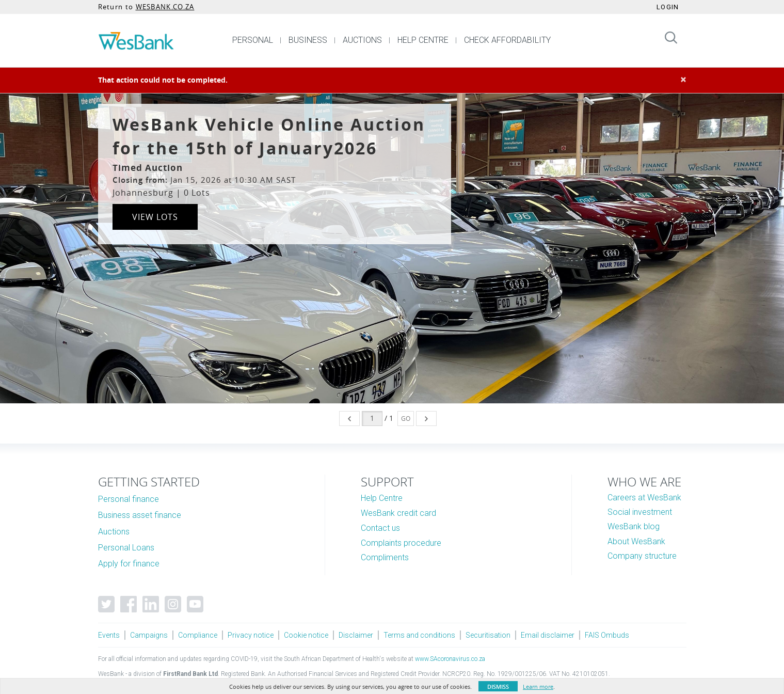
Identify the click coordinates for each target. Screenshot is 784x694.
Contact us (380, 528)
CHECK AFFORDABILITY (507, 40)
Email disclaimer (548, 635)
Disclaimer (356, 635)
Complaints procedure (401, 543)
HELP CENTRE (423, 40)
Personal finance (129, 499)
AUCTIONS (362, 40)
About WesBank (636, 541)
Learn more (538, 687)
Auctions (114, 532)
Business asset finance (140, 515)
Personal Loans (126, 548)
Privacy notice (251, 635)
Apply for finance (129, 564)
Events (109, 635)
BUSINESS (308, 40)
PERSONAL (253, 40)
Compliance (198, 635)
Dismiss (498, 687)
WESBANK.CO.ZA (165, 7)
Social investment (640, 512)
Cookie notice (306, 635)
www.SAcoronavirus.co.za (450, 659)
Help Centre (382, 498)
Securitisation (488, 635)
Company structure (642, 556)
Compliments (385, 557)
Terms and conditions (419, 635)
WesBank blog (634, 526)
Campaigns (149, 635)
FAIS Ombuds (607, 635)
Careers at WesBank (644, 498)
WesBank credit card (398, 513)
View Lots (155, 217)
